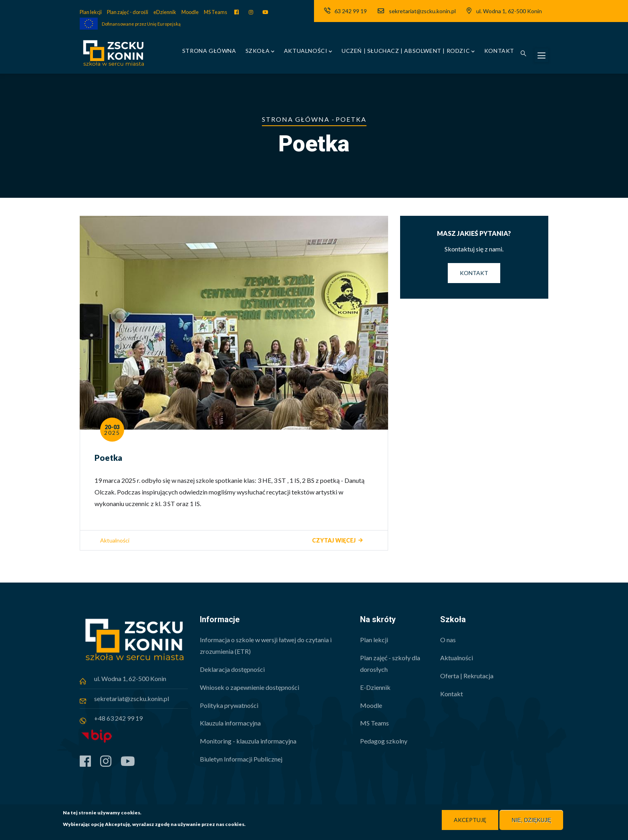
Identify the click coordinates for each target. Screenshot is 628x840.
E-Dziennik (375, 687)
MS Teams (215, 12)
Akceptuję (470, 820)
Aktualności (308, 51)
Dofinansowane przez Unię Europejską (141, 24)
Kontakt (499, 51)
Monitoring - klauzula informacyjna (248, 741)
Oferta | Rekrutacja (467, 676)
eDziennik (165, 12)
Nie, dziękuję (531, 820)
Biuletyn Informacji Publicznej (241, 759)
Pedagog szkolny (384, 741)
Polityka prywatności (229, 705)
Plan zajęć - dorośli (128, 12)
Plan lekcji (91, 12)
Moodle (190, 12)
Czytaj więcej (334, 540)
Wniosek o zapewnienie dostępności (250, 687)
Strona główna (209, 51)
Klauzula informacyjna (230, 723)
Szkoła (260, 51)
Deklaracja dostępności (232, 669)
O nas (448, 640)
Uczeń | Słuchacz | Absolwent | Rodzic (408, 51)
